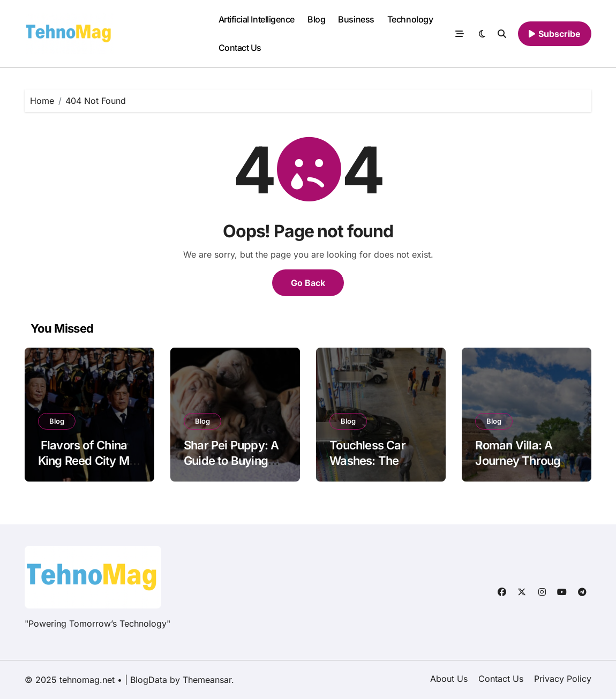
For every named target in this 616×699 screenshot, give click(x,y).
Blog (316, 19)
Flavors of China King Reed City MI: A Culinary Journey (89, 460)
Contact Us (240, 48)
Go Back (308, 283)
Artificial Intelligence (257, 19)
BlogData (149, 680)
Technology (410, 19)
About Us (449, 679)
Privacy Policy (563, 679)
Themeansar (207, 680)
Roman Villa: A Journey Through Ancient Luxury (521, 460)
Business (356, 19)
